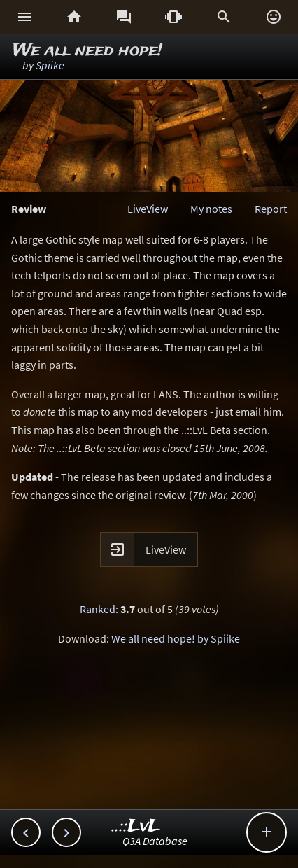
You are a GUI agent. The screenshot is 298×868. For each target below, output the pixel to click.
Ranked (98, 609)
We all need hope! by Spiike (176, 638)
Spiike (50, 65)
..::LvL (136, 826)
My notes (211, 209)
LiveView (148, 209)
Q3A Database (155, 841)
